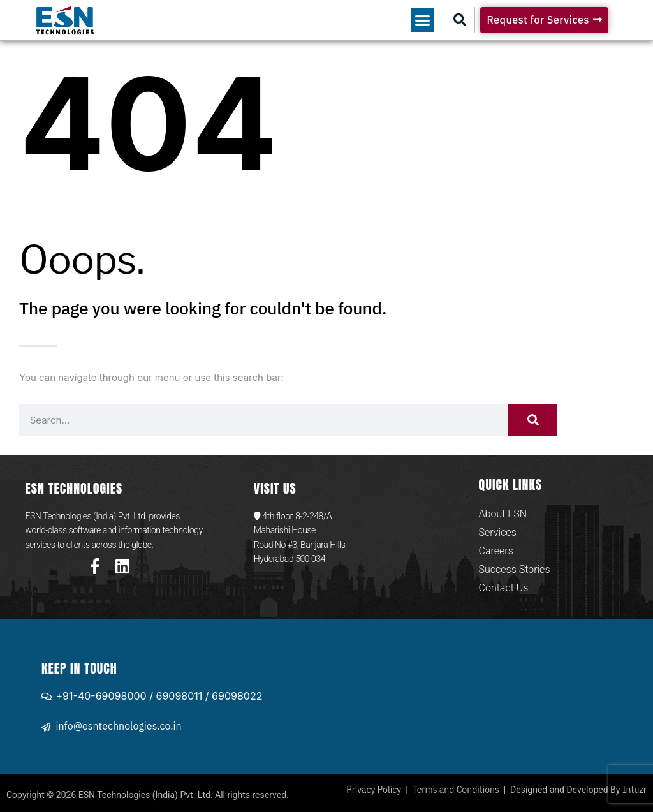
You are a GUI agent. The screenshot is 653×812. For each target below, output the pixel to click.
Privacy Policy (374, 790)
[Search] (533, 420)
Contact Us (504, 588)
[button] (423, 20)
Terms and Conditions (456, 790)
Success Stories (515, 569)
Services (498, 532)
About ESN (503, 514)
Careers (496, 551)
